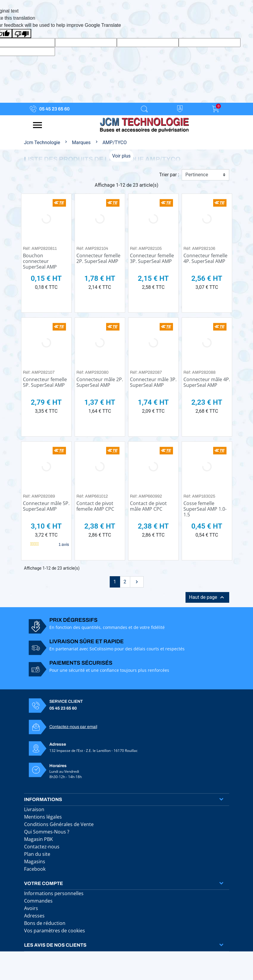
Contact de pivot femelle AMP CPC (95, 506)
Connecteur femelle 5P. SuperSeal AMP (45, 382)
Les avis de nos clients (55, 945)
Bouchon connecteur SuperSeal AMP (40, 261)
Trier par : (169, 175)
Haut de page (207, 597)
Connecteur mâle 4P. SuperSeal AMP (207, 382)
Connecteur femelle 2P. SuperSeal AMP (98, 258)
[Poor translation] (22, 34)
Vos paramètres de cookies (55, 931)
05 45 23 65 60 (54, 109)
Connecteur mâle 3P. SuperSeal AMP (153, 382)
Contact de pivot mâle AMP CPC (148, 506)
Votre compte (44, 883)
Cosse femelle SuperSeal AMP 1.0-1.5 (205, 509)
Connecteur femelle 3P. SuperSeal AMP (152, 258)
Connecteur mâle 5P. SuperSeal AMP (46, 506)
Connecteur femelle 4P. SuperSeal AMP (205, 258)
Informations (43, 799)
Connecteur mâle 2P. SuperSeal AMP (100, 382)
